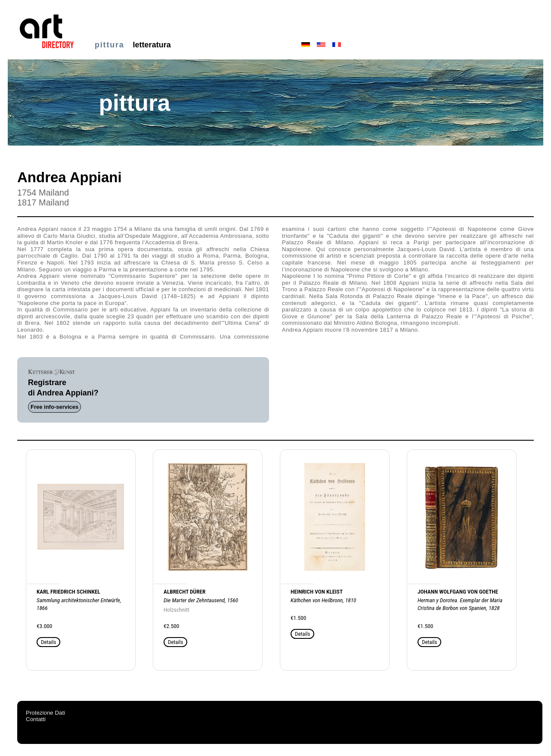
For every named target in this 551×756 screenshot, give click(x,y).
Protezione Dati (45, 713)
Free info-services (54, 407)
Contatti (36, 719)
